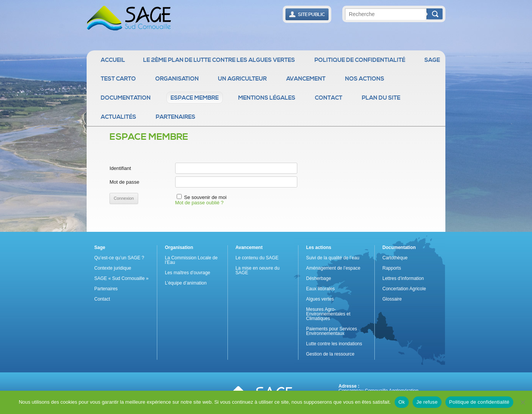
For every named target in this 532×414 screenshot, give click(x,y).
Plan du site (381, 98)
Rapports (392, 268)
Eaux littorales (320, 289)
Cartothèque (395, 258)
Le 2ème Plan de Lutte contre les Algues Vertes (219, 60)
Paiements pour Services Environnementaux (331, 331)
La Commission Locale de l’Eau (191, 260)
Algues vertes (320, 299)
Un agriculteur (242, 79)
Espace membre (195, 98)
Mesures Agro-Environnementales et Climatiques (328, 314)
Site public (307, 15)
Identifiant (120, 168)
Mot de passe (124, 182)
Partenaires (176, 117)
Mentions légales (267, 98)
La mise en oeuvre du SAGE (257, 270)
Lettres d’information (403, 278)
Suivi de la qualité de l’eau (333, 258)
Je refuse (427, 402)
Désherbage (318, 278)
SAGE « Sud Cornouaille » (121, 278)
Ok (402, 402)
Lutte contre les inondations (334, 344)
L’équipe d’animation (186, 283)
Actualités (118, 117)
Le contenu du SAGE (257, 258)
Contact (329, 98)
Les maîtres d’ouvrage (188, 273)
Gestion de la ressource (330, 354)
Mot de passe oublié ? (199, 203)
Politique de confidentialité (360, 60)
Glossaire (392, 299)
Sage (432, 60)
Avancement (306, 79)
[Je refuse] (522, 402)
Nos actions (365, 79)
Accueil (113, 60)
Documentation (126, 98)
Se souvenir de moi (205, 197)
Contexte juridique (113, 268)
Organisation (177, 79)
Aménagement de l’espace (333, 268)
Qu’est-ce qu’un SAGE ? (119, 258)
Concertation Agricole (404, 289)
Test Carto (118, 79)
